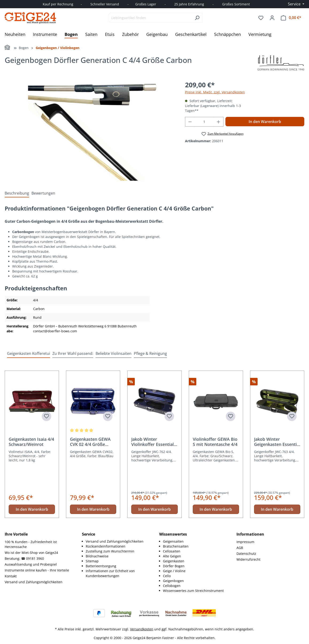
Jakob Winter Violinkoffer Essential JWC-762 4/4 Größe (153, 442)
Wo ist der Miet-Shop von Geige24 (31, 553)
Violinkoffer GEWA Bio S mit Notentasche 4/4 (215, 442)
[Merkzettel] (261, 18)
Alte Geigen (172, 556)
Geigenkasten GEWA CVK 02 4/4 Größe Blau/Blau (90, 442)
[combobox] (150, 18)
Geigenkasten (174, 561)
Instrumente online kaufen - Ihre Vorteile (37, 570)
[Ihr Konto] (272, 18)
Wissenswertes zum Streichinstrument (193, 591)
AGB (240, 548)
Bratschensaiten (176, 546)
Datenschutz (246, 554)
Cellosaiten (172, 551)
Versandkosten (142, 629)
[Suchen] (197, 18)
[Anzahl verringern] (190, 122)
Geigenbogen (173, 581)
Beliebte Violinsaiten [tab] (114, 353)
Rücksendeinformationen (106, 546)
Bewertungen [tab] (43, 193)
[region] (90, 130)
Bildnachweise (97, 556)
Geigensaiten (173, 541)
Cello (167, 576)
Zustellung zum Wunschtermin (110, 551)
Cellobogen (172, 586)
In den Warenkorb (265, 122)
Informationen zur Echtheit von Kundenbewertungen (110, 573)
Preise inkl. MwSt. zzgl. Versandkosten (215, 92)
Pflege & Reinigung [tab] (150, 353)
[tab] (17, 193)
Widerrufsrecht (248, 559)
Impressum (245, 542)
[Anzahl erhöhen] (219, 122)
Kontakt (11, 576)
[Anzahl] (204, 122)
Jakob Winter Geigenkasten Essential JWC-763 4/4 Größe (277, 442)
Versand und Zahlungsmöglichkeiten (34, 582)
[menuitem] (118, 541)
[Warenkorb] (291, 18)
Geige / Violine (174, 571)
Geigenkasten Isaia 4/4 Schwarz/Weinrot (31, 442)
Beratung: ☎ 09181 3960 (24, 558)
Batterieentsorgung (101, 566)
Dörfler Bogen (174, 566)
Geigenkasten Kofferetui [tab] (29, 353)
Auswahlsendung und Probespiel (31, 564)
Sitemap (92, 561)
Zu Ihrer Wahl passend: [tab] (73, 353)
